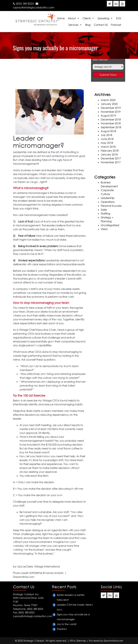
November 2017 (111, 162)
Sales (104, 210)
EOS (119, 18)
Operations (108, 202)
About (72, 18)
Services (73, 25)
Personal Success (111, 206)
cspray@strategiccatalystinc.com (34, 7)
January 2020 (109, 104)
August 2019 (108, 116)
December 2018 (111, 119)
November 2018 (111, 123)
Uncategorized (110, 225)
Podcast (116, 25)
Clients (87, 18)
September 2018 (111, 127)
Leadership (108, 198)
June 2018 (107, 139)
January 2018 (109, 155)
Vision (104, 229)
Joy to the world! (67, 624)
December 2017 (111, 158)
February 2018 (110, 151)
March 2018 (108, 147)
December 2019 (111, 108)
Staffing (105, 214)
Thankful (62, 629)
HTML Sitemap (78, 641)
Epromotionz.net (113, 641)
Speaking (103, 18)
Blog (88, 25)
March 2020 (108, 100)
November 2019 (111, 112)
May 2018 (107, 143)
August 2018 (108, 131)
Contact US (101, 25)
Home (61, 18)
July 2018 (106, 135)
